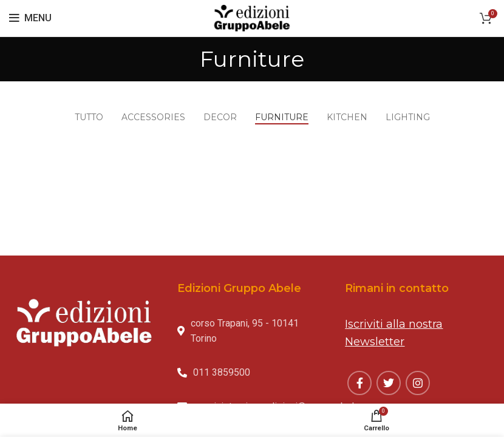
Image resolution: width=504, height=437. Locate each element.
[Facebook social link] (359, 383)
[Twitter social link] (389, 383)
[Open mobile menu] (30, 18)
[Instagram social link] (418, 383)
